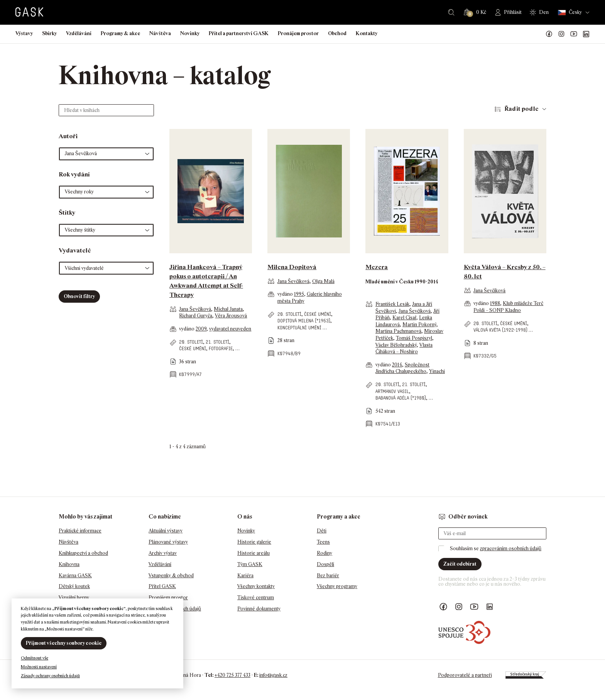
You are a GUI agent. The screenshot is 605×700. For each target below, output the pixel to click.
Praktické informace (80, 531)
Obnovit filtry (79, 296)
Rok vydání (74, 174)
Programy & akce (120, 33)
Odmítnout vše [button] (35, 658)
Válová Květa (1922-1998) (500, 330)
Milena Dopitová (292, 267)
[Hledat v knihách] (106, 110)
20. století (191, 342)
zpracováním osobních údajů (511, 548)
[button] (106, 154)
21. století (217, 342)
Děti (322, 531)
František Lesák (392, 304)
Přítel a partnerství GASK (239, 33)
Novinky (190, 33)
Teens (323, 542)
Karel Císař (404, 318)
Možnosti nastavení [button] (39, 667)
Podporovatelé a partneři (465, 675)
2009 (201, 329)
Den (544, 12)
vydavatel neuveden (230, 329)
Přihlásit (513, 12)
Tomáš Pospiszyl (414, 338)
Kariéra (245, 575)
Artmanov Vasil (392, 391)
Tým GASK (250, 564)
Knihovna (69, 564)
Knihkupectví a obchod (83, 553)
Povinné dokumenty (259, 609)
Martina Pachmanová (398, 331)
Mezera (377, 267)
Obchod (337, 33)
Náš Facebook (549, 34)
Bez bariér (328, 575)
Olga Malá (323, 281)
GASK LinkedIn (586, 34)
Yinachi (437, 371)
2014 (397, 365)
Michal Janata (228, 309)
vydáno (187, 329)
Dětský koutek (74, 586)
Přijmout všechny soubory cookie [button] (64, 643)
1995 (299, 294)
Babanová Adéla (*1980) (401, 398)
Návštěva (160, 33)
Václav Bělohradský (396, 345)
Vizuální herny (74, 597)
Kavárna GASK (75, 575)
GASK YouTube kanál (574, 34)
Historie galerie (254, 542)
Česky (570, 13)
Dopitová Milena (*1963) (304, 321)
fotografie (221, 348)
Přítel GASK (162, 586)
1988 (495, 303)
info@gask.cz (273, 675)
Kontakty (367, 33)
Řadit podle (521, 109)
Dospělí (325, 564)
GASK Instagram (561, 34)
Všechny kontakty (256, 586)
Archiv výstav (163, 553)
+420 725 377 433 (232, 675)
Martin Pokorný (419, 325)
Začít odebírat (460, 564)
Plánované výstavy (168, 542)
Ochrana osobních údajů (175, 609)
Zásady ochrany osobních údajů (50, 676)
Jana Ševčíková (195, 309)
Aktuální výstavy (166, 531)
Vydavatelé (75, 250)
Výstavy (24, 33)
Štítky (67, 213)
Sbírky (49, 33)
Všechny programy (337, 586)
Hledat (451, 12)
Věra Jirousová (231, 316)
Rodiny (324, 553)
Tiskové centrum (256, 597)
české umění (193, 348)
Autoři (68, 136)
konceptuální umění (299, 328)
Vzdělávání (79, 33)
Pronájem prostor (298, 33)
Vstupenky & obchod (171, 575)
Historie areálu (253, 553)
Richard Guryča (196, 316)
